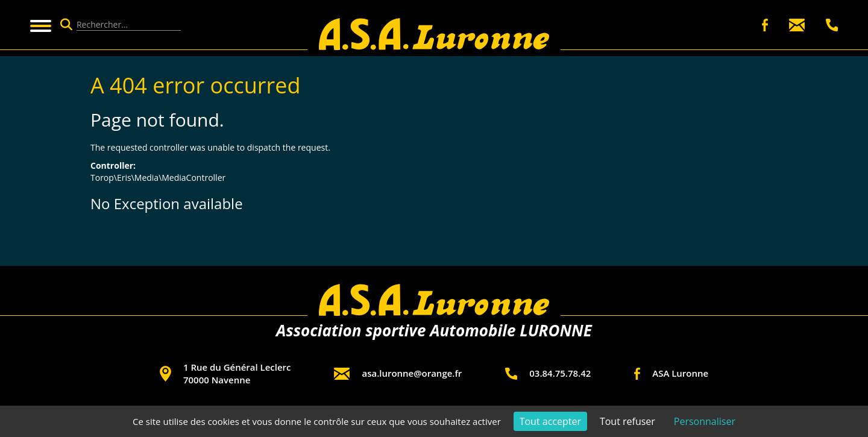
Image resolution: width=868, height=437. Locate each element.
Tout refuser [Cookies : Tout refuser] (627, 421)
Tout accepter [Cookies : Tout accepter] (550, 421)
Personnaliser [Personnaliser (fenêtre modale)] (705, 421)
